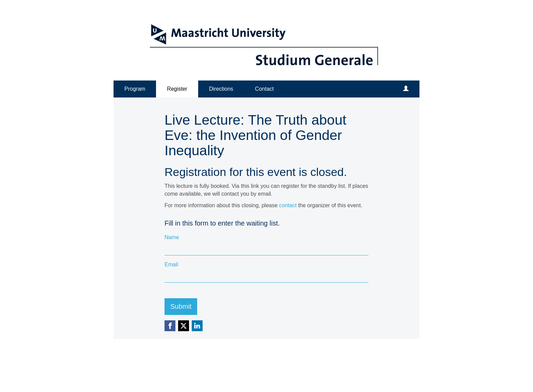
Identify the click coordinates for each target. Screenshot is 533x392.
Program (135, 89)
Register (177, 89)
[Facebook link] (170, 326)
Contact (264, 89)
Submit (181, 306)
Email (171, 264)
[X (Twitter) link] (184, 326)
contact (288, 205)
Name (172, 237)
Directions (221, 89)
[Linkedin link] (197, 326)
